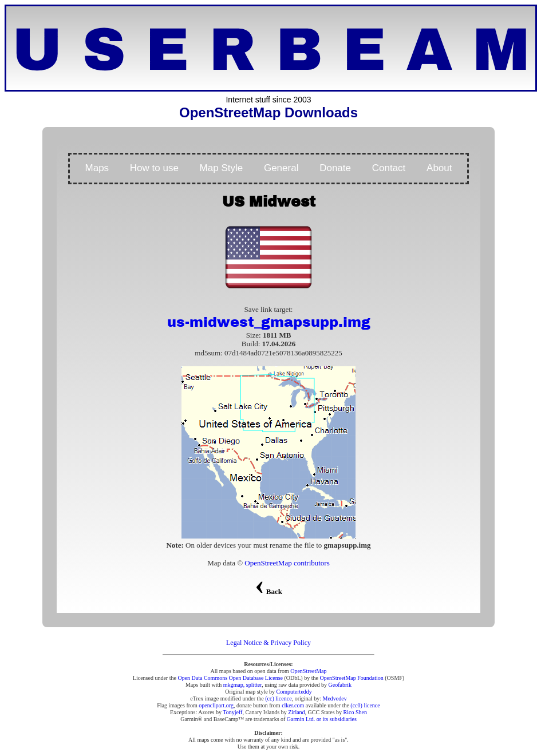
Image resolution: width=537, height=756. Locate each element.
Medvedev (335, 698)
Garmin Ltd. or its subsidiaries (322, 719)
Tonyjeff (232, 712)
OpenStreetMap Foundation (351, 678)
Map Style (222, 168)
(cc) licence (278, 698)
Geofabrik (340, 685)
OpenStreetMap (308, 671)
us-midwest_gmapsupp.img (269, 322)
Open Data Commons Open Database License (230, 678)
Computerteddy (294, 692)
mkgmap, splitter (242, 685)
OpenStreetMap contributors (287, 563)
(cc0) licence (365, 705)
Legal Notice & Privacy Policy (268, 643)
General (281, 168)
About (439, 168)
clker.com (293, 705)
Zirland (296, 712)
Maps (97, 168)
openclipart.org (216, 705)
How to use (154, 168)
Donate (335, 168)
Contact (389, 168)
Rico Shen (355, 712)
